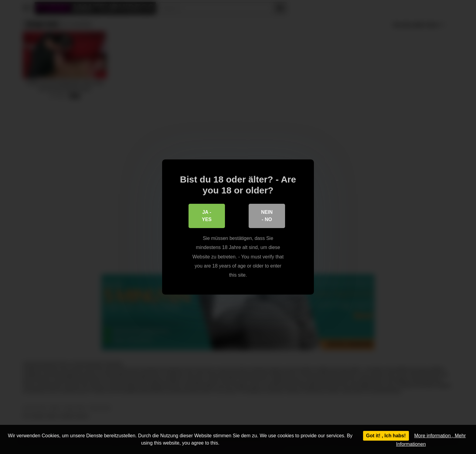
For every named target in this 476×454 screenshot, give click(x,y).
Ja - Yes (207, 216)
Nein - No (267, 216)
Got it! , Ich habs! (386, 436)
